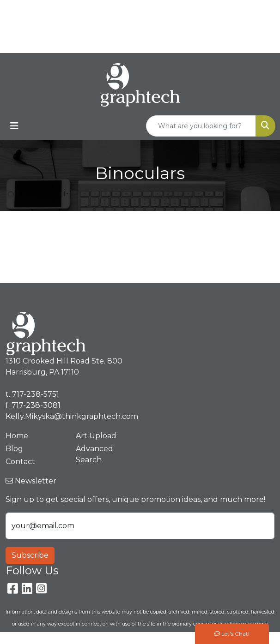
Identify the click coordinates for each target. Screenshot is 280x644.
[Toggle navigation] (14, 126)
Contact (20, 462)
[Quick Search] (201, 126)
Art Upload (96, 436)
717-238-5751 (230, 10)
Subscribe (30, 555)
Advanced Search (94, 454)
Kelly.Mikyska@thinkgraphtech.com (72, 416)
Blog (14, 449)
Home (17, 436)
